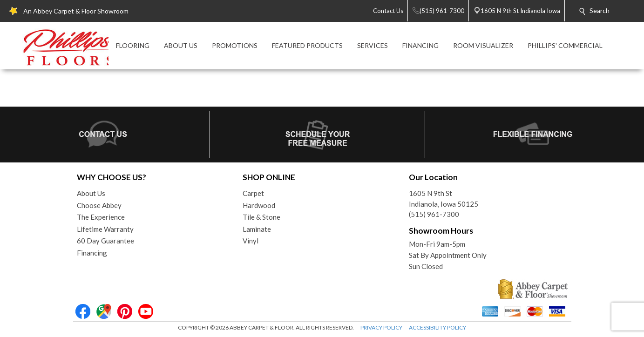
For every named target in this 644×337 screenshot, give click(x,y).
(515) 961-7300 (434, 214)
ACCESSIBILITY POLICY (437, 327)
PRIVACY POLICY (381, 327)
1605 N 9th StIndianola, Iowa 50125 (444, 199)
